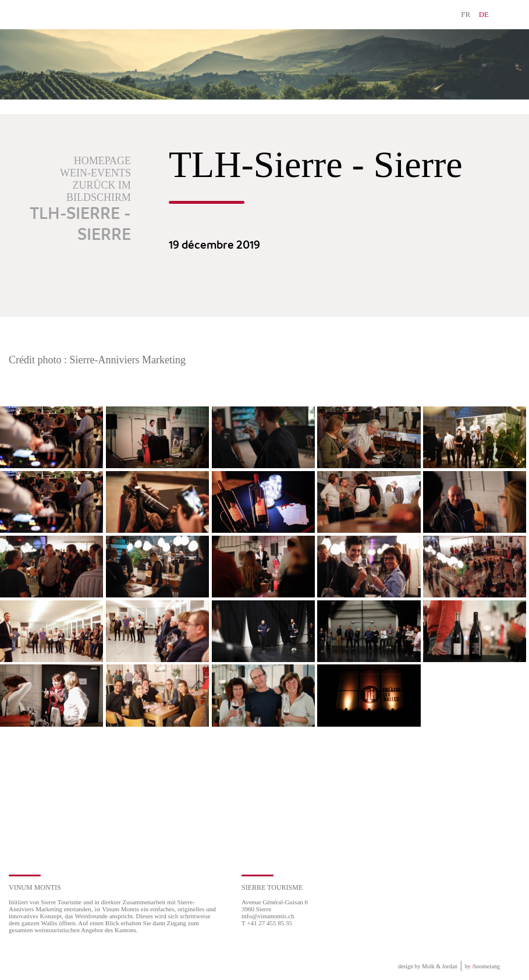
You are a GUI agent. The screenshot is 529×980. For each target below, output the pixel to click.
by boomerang (482, 966)
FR (466, 14)
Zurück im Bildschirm (99, 191)
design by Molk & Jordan (428, 966)
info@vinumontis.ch (268, 916)
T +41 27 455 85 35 (267, 923)
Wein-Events (95, 173)
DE (484, 14)
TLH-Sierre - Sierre (80, 225)
